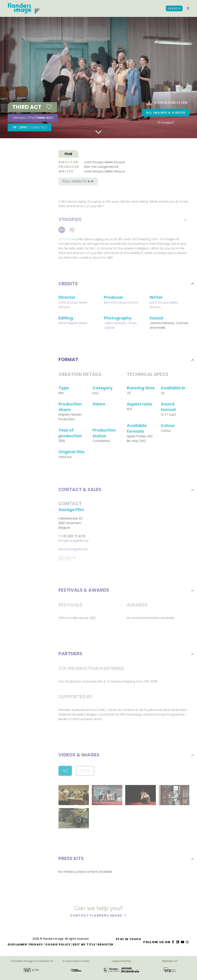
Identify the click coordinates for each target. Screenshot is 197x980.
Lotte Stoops (94, 163)
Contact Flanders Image (96, 916)
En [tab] (62, 231)
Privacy (36, 944)
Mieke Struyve (115, 163)
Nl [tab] (72, 231)
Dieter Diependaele (73, 324)
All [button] (65, 771)
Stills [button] (85, 771)
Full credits (78, 182)
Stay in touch (128, 939)
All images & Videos (166, 113)
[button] (188, 8)
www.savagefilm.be (73, 550)
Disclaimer (17, 944)
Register (105, 944)
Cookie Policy (58, 944)
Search (174, 8)
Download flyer (167, 103)
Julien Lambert (115, 324)
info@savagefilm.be (74, 541)
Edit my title (84, 944)
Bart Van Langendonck (101, 167)
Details (65, 558)
